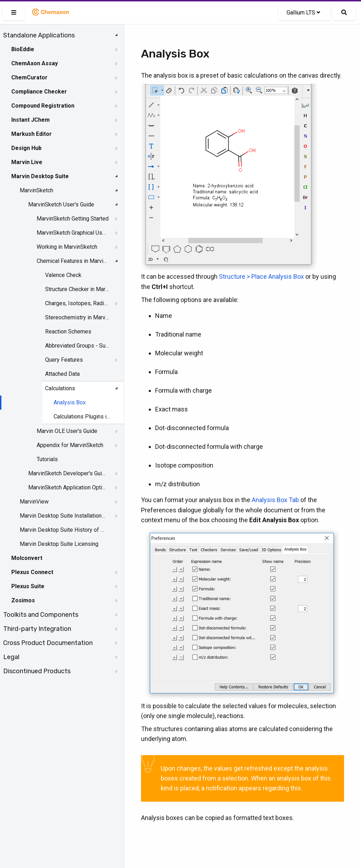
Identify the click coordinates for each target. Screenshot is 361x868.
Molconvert (27, 558)
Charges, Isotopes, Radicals (78, 303)
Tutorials (47, 459)
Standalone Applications (39, 35)
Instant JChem (30, 120)
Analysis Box (70, 402)
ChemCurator (29, 77)
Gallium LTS (303, 13)
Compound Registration (43, 106)
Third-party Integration (37, 629)
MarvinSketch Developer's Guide (68, 473)
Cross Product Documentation (48, 643)
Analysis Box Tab (275, 500)
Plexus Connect (32, 572)
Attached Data (62, 374)
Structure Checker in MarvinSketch (78, 289)
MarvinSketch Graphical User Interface (73, 233)
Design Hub (26, 148)
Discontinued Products (37, 671)
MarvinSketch (36, 190)
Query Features (64, 360)
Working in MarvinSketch (67, 247)
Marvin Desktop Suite (40, 176)
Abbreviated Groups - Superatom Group (78, 346)
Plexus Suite (28, 586)
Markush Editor (32, 134)
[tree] (62, 353)
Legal (11, 657)
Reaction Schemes (68, 331)
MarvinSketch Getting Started (73, 219)
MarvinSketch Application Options (68, 487)
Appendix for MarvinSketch (70, 445)
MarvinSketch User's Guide (61, 204)
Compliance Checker (39, 92)
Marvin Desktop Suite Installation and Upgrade (62, 516)
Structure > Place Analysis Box (261, 276)
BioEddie (23, 49)
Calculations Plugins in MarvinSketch (83, 417)
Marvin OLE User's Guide (67, 431)
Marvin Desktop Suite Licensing (59, 544)
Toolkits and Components (41, 615)
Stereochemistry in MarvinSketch (78, 317)
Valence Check (63, 275)
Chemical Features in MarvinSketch (73, 261)
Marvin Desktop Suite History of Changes (62, 530)
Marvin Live (27, 162)
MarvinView (34, 502)
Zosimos (23, 600)
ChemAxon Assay (35, 63)
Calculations (60, 388)
